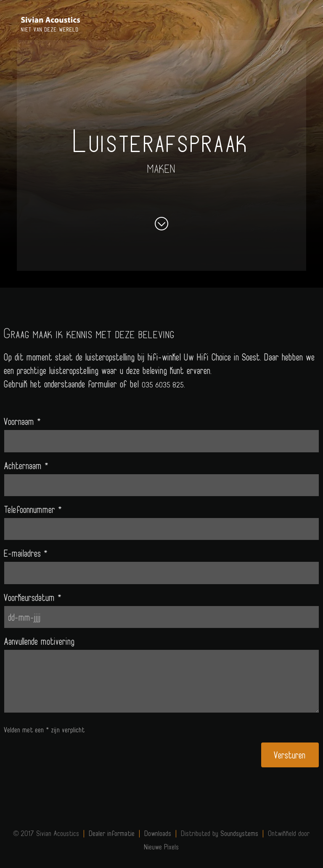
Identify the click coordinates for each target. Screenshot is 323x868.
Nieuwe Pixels (162, 847)
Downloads (158, 833)
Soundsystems (240, 833)
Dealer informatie (112, 833)
